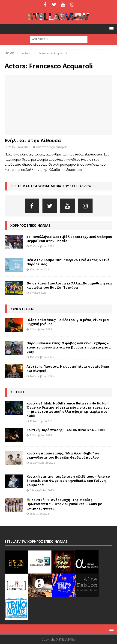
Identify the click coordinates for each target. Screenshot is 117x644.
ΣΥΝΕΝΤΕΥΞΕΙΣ (22, 309)
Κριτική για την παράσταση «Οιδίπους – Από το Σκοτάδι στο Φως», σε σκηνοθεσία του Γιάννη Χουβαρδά (68, 481)
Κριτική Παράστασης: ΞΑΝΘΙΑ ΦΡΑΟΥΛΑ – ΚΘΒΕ (66, 430)
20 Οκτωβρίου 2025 (42, 246)
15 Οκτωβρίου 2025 (42, 357)
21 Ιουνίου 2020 (19, 147)
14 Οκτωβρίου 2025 (42, 376)
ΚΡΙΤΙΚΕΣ (18, 392)
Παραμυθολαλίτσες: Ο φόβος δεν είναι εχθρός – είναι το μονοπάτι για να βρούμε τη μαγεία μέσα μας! (69, 347)
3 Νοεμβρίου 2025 (41, 435)
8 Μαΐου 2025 (38, 293)
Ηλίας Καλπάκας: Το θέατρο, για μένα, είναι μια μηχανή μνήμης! (68, 322)
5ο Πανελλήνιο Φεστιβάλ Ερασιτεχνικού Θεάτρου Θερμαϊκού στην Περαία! (69, 239)
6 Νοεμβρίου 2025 (41, 329)
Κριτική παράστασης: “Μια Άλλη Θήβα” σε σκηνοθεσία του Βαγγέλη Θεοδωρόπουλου (63, 455)
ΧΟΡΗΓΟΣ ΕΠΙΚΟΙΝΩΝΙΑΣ (30, 225)
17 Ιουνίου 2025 (39, 269)
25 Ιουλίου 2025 (39, 514)
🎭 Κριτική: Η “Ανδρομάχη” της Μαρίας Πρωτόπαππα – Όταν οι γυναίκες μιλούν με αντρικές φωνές (64, 504)
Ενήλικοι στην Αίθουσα (33, 140)
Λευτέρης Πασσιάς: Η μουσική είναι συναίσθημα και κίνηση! (68, 368)
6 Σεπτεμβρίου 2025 (42, 490)
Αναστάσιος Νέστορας (52, 147)
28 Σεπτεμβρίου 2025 (42, 463)
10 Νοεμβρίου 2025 (41, 421)
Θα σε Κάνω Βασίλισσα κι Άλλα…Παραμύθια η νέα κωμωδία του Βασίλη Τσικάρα (69, 285)
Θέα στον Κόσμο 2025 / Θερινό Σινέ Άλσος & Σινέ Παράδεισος (68, 262)
